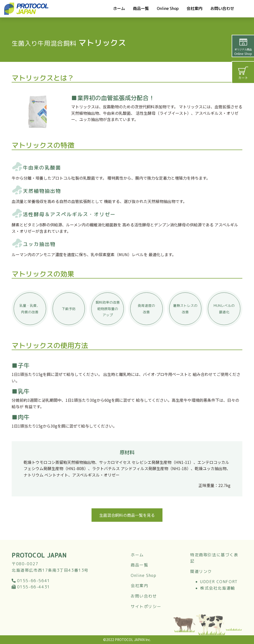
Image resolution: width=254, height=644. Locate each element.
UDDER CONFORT (219, 582)
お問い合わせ (222, 8)
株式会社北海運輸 (218, 588)
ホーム (119, 8)
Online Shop (168, 8)
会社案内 (194, 8)
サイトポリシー (146, 606)
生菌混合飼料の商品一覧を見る (127, 515)
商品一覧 (141, 8)
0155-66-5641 (31, 581)
